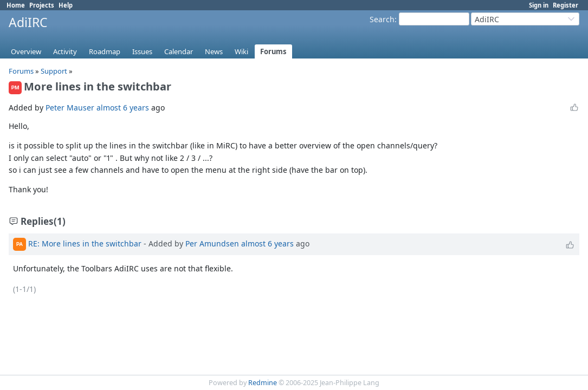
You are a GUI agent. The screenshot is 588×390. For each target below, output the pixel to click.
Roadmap (105, 51)
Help (66, 5)
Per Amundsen (212, 243)
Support (54, 71)
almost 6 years (123, 108)
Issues (142, 51)
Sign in (539, 5)
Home (16, 5)
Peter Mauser (70, 108)
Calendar (179, 51)
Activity (65, 51)
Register (566, 5)
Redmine (263, 383)
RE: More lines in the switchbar (85, 243)
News (214, 51)
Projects (42, 5)
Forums (273, 51)
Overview (26, 51)
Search (382, 19)
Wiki (241, 51)
